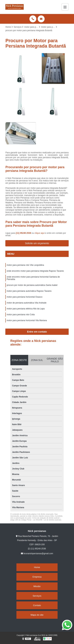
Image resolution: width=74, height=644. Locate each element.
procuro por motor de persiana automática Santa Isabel (32, 285)
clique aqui (40, 233)
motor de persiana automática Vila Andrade (26, 303)
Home (37, 567)
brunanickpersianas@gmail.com (37, 554)
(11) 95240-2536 (24, 233)
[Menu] (65, 7)
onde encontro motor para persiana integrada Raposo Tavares (35, 271)
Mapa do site (37, 615)
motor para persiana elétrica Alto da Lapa (26, 309)
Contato (37, 605)
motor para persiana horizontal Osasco (24, 297)
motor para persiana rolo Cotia (21, 315)
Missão (37, 586)
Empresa (37, 577)
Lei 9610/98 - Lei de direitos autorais (47, 520)
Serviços (37, 596)
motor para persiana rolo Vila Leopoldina (25, 265)
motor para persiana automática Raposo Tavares (29, 291)
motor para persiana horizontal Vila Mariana (27, 320)
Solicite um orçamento (37, 243)
